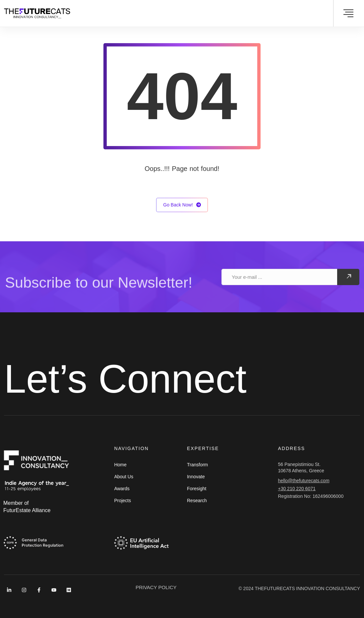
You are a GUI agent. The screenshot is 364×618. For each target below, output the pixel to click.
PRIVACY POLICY (156, 587)
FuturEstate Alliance (27, 510)
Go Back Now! (182, 205)
